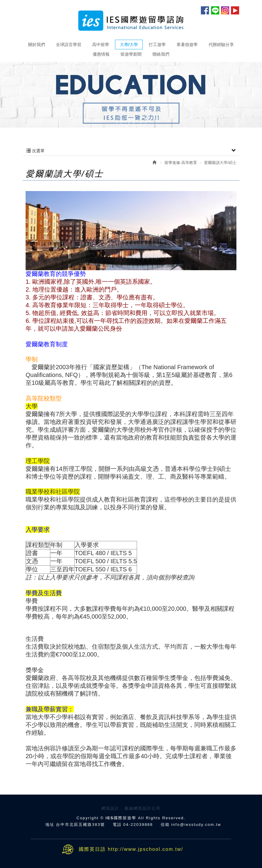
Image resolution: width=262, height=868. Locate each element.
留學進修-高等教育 (181, 163)
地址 (50, 825)
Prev (123, 123)
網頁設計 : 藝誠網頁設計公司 (131, 808)
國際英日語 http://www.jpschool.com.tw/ (131, 849)
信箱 (165, 825)
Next (139, 123)
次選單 (131, 151)
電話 (117, 825)
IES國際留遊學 (131, 21)
